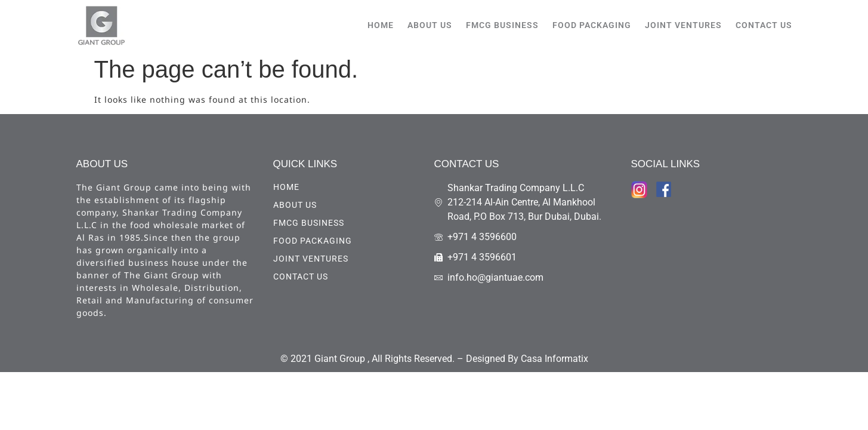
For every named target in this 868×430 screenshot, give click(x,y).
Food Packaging (592, 25)
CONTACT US (764, 25)
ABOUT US (430, 25)
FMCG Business (502, 25)
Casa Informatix (555, 359)
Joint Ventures (683, 25)
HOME (381, 25)
